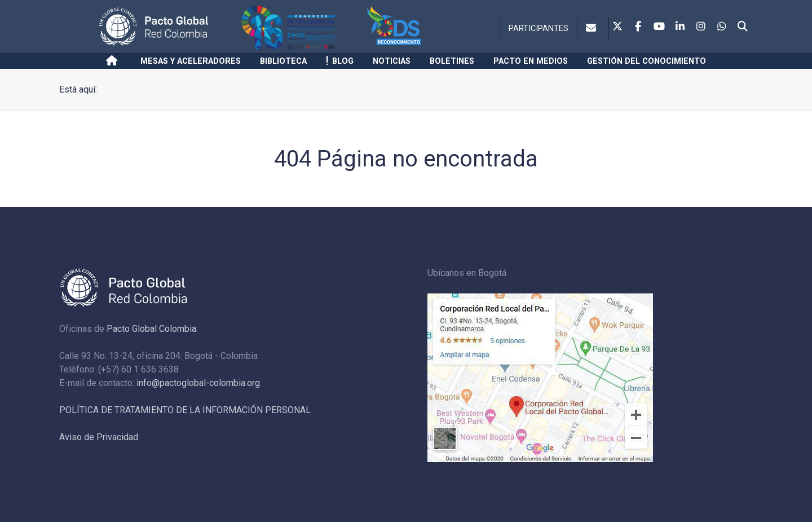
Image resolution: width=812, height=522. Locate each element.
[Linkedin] (680, 27)
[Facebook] (638, 27)
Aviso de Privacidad (99, 437)
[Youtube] (659, 27)
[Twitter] (617, 27)
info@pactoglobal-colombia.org (198, 383)
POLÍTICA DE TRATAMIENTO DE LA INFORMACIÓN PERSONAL (185, 410)
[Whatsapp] (722, 27)
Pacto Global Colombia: (152, 329)
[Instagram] (701, 27)
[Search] (743, 27)
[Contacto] (593, 28)
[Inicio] (114, 61)
